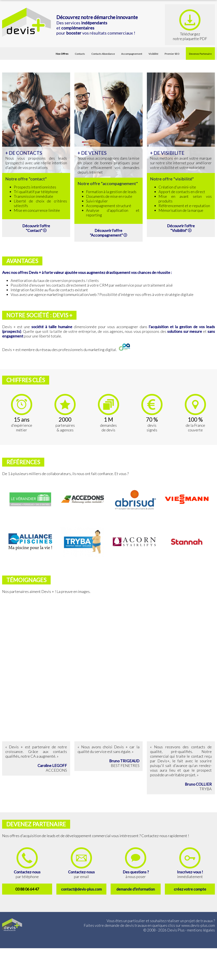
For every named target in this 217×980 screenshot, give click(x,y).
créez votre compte (190, 889)
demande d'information (136, 889)
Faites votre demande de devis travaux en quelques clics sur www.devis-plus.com (149, 925)
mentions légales (201, 930)
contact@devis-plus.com (81, 889)
